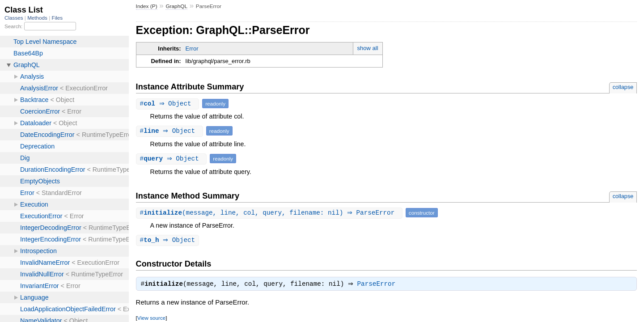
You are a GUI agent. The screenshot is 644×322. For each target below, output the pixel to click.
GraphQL (176, 6)
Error (192, 49)
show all (368, 48)
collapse (623, 87)
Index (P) (147, 6)
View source (151, 319)
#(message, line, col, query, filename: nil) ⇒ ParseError (270, 213)
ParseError (379, 285)
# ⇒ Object (169, 104)
